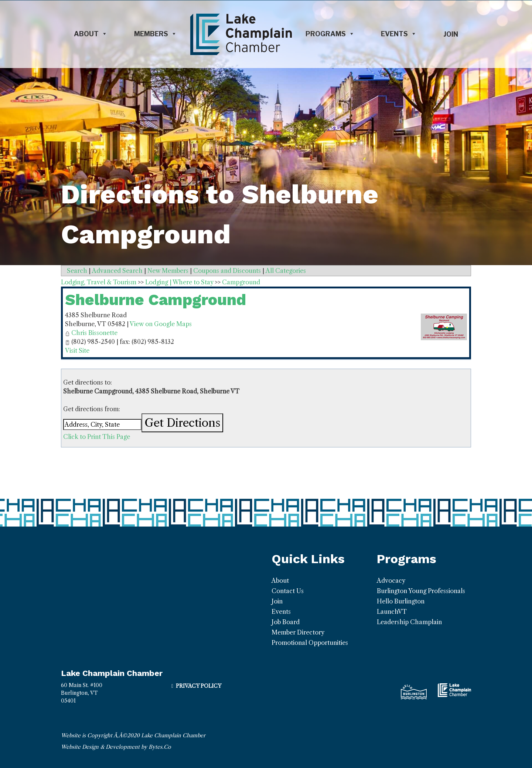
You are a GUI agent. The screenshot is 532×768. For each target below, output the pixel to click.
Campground (241, 282)
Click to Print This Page (97, 437)
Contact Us (288, 591)
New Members (168, 271)
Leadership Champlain (409, 622)
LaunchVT (392, 612)
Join (451, 34)
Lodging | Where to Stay (179, 282)
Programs (330, 34)
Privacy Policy (199, 686)
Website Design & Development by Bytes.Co (116, 747)
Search (77, 271)
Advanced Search (117, 271)
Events (399, 34)
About (91, 34)
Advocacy (391, 581)
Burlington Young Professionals (421, 591)
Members (156, 34)
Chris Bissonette (94, 333)
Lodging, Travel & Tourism (99, 282)
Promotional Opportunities (310, 643)
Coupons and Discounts (227, 271)
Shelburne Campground (156, 300)
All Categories (286, 271)
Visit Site (77, 351)
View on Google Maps (161, 324)
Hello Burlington (401, 601)
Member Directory (298, 632)
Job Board (286, 622)
